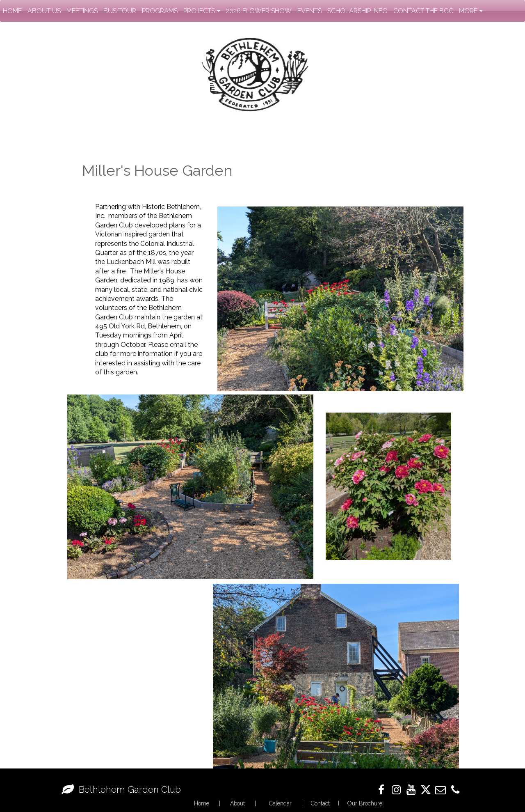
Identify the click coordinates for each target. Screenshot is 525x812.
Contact (320, 803)
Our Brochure (365, 803)
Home (202, 803)
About (237, 803)
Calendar (280, 803)
